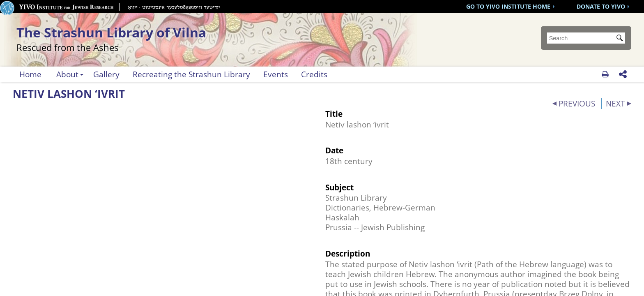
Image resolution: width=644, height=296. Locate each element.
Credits (314, 74)
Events (276, 74)
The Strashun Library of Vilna (161, 38)
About (67, 74)
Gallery (106, 74)
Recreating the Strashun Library (191, 74)
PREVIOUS (577, 103)
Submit (621, 39)
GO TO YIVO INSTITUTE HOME (508, 6)
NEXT (615, 103)
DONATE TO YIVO (601, 6)
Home (30, 74)
